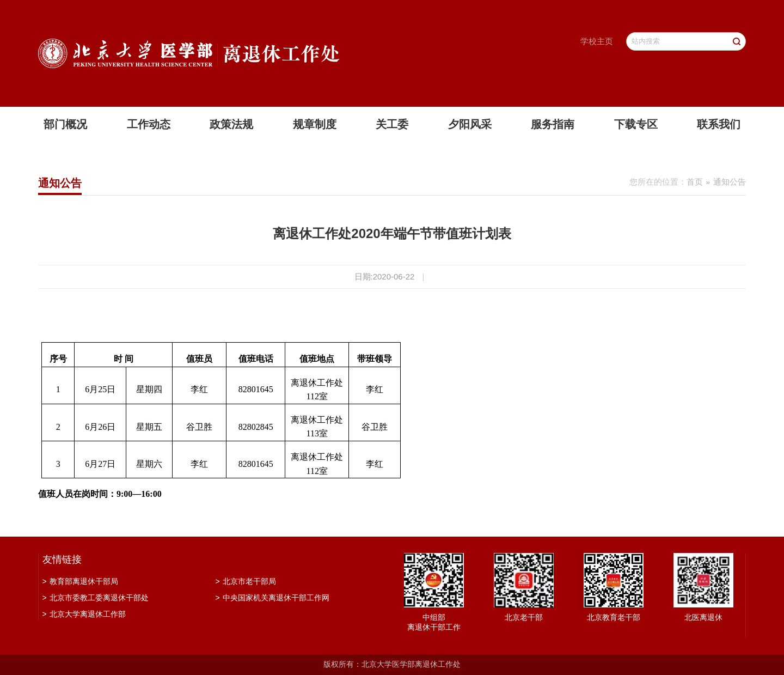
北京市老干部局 (246, 581)
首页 (695, 182)
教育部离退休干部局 (80, 581)
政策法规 (231, 124)
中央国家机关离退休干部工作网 (272, 598)
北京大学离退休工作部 (84, 614)
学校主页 (597, 41)
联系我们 (719, 124)
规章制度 (315, 124)
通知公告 (730, 182)
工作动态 (149, 124)
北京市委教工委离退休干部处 (96, 598)
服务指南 (553, 124)
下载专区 (636, 124)
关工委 (392, 124)
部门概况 (65, 124)
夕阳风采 (470, 124)
